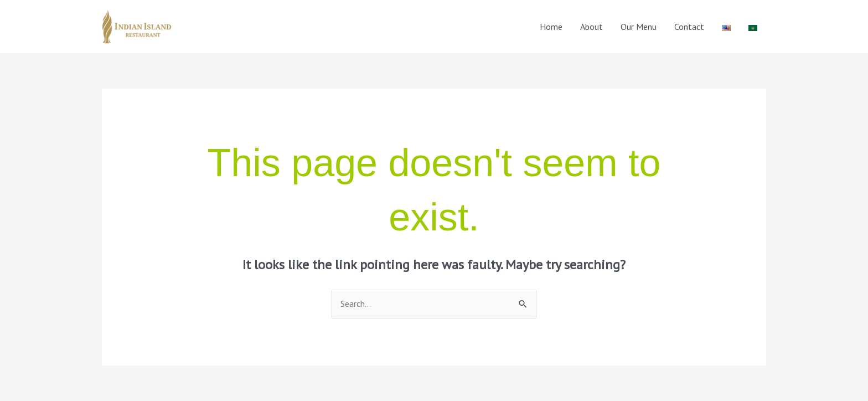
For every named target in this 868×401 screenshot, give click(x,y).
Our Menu (639, 27)
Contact (689, 27)
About (591, 27)
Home (551, 27)
